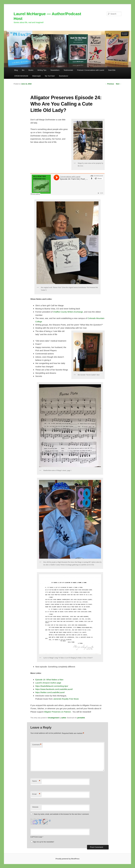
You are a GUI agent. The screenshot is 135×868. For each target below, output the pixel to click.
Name (36, 781)
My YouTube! (50, 76)
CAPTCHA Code (36, 837)
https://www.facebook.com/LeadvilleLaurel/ (54, 689)
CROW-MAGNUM (21, 76)
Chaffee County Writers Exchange (68, 312)
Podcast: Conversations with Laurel (91, 70)
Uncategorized (53, 718)
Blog (16, 70)
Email (36, 794)
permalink (81, 718)
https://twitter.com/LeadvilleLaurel (50, 692)
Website (35, 807)
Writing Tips (42, 70)
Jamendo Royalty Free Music (66, 699)
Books (31, 70)
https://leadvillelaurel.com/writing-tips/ (52, 686)
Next (119, 84)
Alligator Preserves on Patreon (57, 712)
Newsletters (55, 70)
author (64, 718)
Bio (23, 70)
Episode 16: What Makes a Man (49, 680)
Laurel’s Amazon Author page (48, 683)
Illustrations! (63, 76)
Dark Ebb (112, 70)
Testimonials (68, 70)
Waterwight (36, 76)
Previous (110, 84)
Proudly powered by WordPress (67, 859)
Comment (37, 745)
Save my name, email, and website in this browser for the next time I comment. (62, 814)
